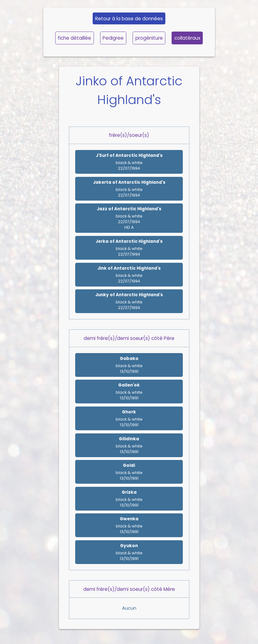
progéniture (149, 38)
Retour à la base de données (129, 19)
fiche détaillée (74, 38)
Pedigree (113, 38)
